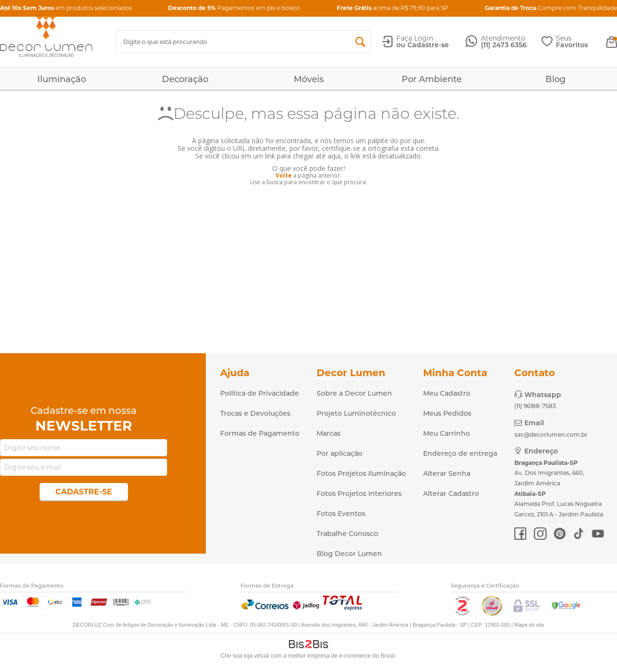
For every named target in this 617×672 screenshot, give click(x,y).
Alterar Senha (447, 473)
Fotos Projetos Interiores (359, 493)
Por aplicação (340, 453)
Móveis (309, 79)
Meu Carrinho (447, 433)
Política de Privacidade (260, 393)
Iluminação (62, 79)
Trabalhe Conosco (347, 534)
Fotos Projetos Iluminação (361, 473)
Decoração (185, 79)
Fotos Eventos (341, 514)
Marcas (329, 433)
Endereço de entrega (460, 453)
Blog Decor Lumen (349, 554)
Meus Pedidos (447, 413)
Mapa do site (529, 625)
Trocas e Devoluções (255, 413)
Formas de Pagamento (260, 433)
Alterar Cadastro (451, 493)
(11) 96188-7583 (535, 406)
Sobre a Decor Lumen (354, 393)
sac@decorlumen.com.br (551, 435)
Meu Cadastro (447, 393)
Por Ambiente (432, 79)
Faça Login (415, 38)
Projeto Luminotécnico (356, 413)
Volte (284, 175)
